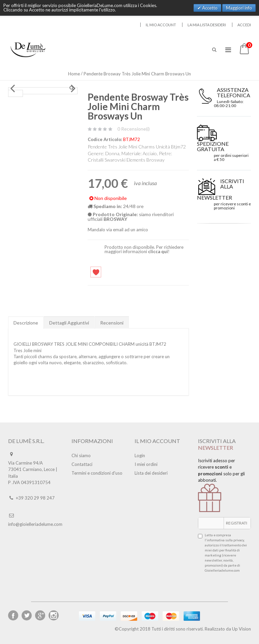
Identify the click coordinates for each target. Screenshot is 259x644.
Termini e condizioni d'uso (97, 473)
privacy (239, 540)
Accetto (209, 8)
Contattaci (82, 464)
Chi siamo (81, 455)
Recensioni (112, 323)
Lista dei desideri (151, 473)
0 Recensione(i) (134, 129)
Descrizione (26, 323)
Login (140, 455)
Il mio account (161, 25)
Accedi (244, 25)
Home (74, 74)
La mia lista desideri (207, 25)
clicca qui (158, 251)
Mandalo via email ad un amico (118, 230)
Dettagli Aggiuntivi (69, 323)
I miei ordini (146, 464)
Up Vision (241, 629)
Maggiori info (239, 8)
